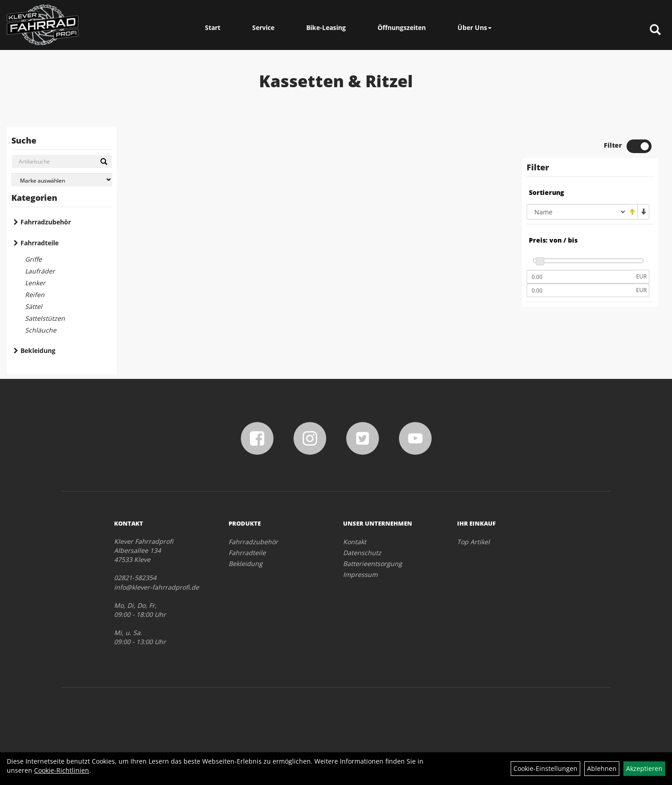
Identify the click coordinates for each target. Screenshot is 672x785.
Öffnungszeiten (402, 27)
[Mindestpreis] (580, 277)
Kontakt (355, 542)
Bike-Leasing (326, 27)
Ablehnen (602, 768)
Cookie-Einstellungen (545, 768)
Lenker (35, 283)
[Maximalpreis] (580, 290)
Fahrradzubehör (46, 222)
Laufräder (40, 271)
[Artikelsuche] (655, 30)
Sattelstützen (45, 318)
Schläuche (41, 330)
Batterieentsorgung (373, 564)
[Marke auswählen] (62, 180)
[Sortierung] (577, 212)
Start (213, 27)
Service (263, 27)
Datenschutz (362, 553)
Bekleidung (38, 350)
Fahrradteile (40, 243)
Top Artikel (473, 542)
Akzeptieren (644, 768)
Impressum (360, 574)
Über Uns (475, 27)
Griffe (33, 259)
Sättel (34, 306)
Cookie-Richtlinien (62, 770)
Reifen (35, 295)
